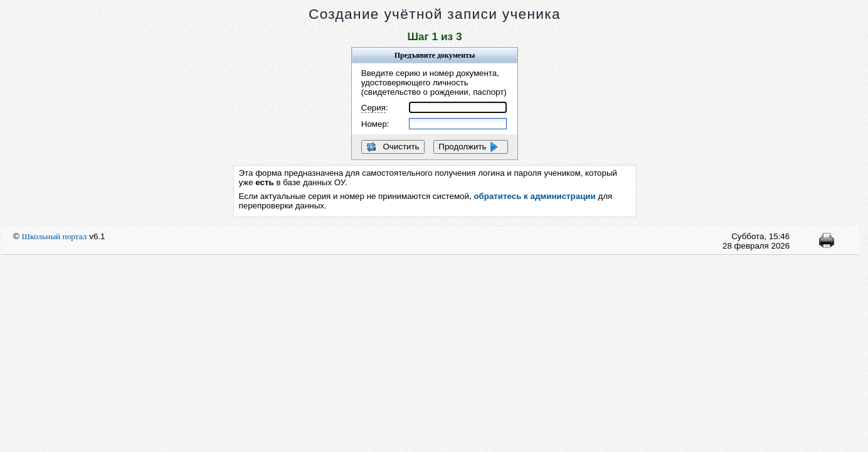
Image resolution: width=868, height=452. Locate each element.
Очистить (393, 147)
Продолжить (471, 147)
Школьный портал (55, 236)
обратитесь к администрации (534, 196)
